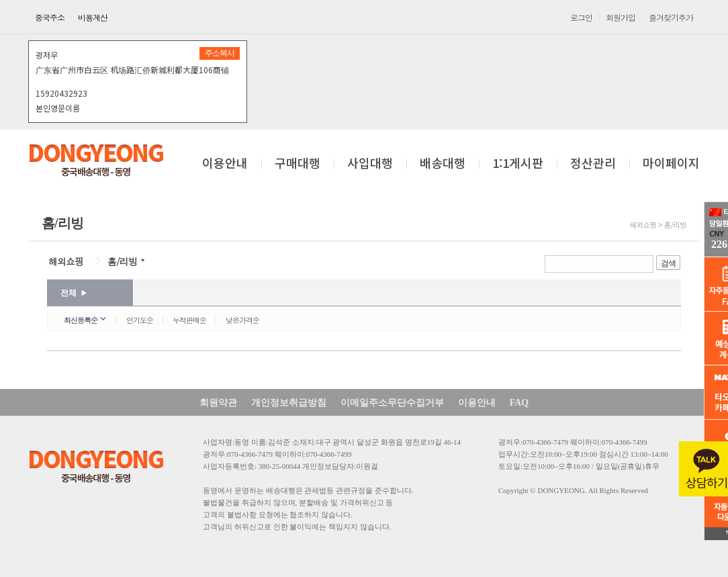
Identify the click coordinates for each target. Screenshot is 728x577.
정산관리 (593, 164)
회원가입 (621, 17)
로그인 (581, 17)
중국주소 (50, 17)
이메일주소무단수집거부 (392, 403)
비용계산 (93, 17)
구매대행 (298, 164)
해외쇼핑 (66, 261)
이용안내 (225, 164)
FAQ (519, 403)
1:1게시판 (518, 164)
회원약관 (218, 403)
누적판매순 (189, 320)
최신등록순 (81, 320)
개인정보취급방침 (289, 403)
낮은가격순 (242, 320)
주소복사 (220, 53)
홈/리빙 (122, 261)
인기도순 (140, 320)
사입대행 (370, 164)
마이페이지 (671, 164)
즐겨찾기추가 (671, 17)
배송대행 (443, 164)
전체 (74, 293)
